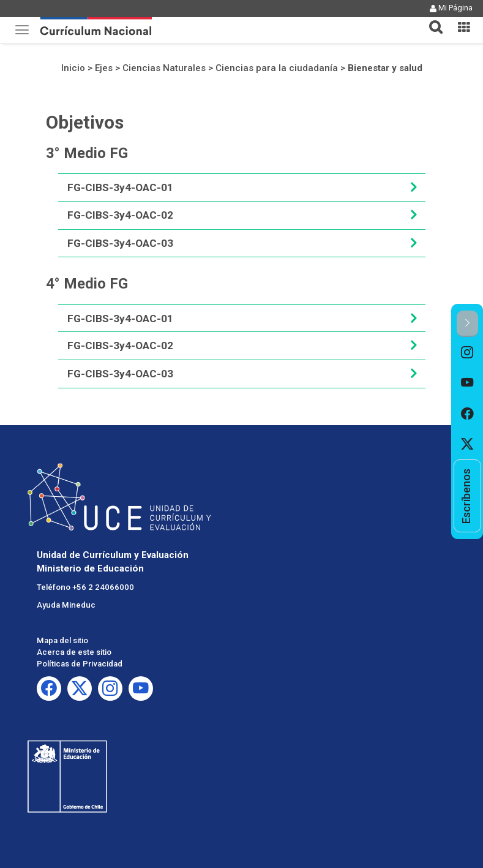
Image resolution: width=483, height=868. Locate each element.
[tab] (431, 20)
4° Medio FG (87, 284)
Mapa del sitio (62, 640)
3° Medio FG (87, 153)
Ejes (104, 68)
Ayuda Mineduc (66, 605)
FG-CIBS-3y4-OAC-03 (120, 243)
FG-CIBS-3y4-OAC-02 (120, 215)
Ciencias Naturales (164, 68)
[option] (467, 352)
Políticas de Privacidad (80, 664)
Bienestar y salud (385, 68)
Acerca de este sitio (74, 652)
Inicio (73, 68)
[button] (431, 20)
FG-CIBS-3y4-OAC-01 (120, 187)
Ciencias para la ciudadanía (277, 68)
